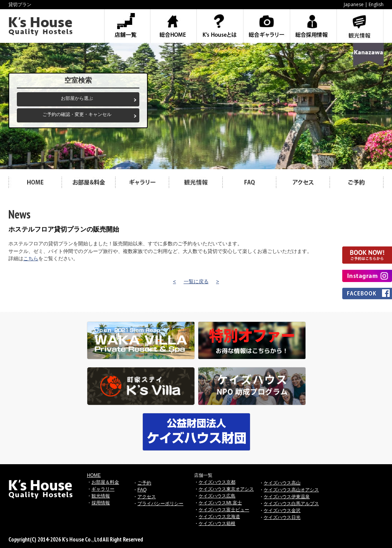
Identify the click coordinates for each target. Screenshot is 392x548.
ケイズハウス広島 (217, 496)
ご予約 (144, 483)
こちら (31, 259)
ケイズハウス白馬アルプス (291, 504)
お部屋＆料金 (105, 482)
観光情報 (101, 496)
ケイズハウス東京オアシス (226, 489)
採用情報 (101, 503)
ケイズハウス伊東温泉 (287, 497)
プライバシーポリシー (160, 504)
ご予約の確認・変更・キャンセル (77, 114)
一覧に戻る (196, 281)
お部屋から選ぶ (77, 98)
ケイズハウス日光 (282, 517)
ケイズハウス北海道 (219, 517)
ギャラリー (103, 489)
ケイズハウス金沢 (282, 510)
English (376, 4)
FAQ (142, 490)
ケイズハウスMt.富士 (220, 503)
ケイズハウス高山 (282, 483)
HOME (94, 475)
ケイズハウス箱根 (217, 524)
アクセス (147, 497)
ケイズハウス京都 (217, 482)
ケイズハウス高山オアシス (291, 490)
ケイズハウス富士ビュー (224, 510)
